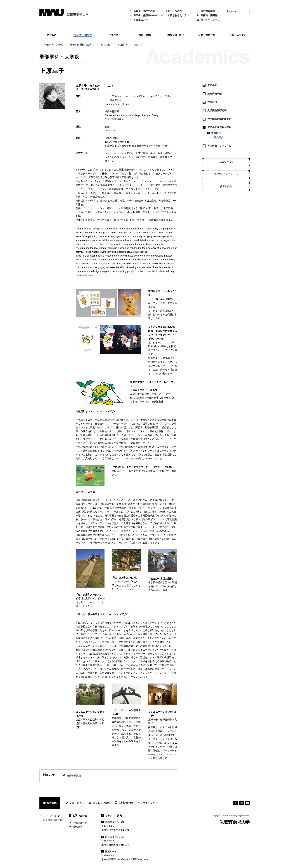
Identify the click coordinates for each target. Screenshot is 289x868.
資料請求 (50, 803)
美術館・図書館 (207, 15)
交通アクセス (75, 803)
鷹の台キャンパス (113, 822)
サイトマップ (148, 803)
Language (238, 11)
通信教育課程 (206, 11)
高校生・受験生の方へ (143, 11)
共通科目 (210, 102)
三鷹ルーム (109, 852)
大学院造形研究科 (215, 111)
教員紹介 (106, 45)
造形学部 (210, 85)
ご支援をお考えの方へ (175, 15)
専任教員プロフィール (217, 146)
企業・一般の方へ (173, 11)
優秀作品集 (226, 186)
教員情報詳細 (74, 776)
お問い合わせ (124, 803)
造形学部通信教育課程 (82, 45)
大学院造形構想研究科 (217, 119)
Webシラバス (226, 162)
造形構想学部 (212, 94)
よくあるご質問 (99, 803)
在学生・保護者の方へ (143, 15)
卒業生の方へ (139, 20)
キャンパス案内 (112, 816)
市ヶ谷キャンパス (208, 20)
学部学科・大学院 (54, 45)
